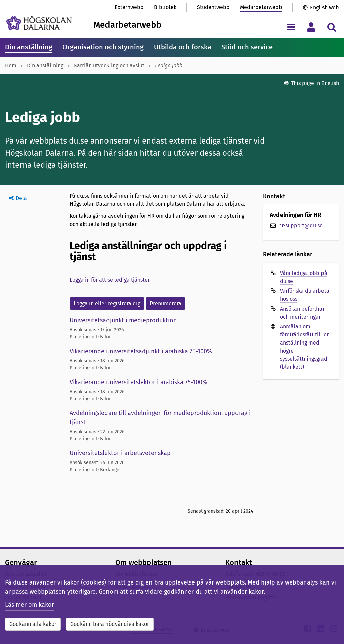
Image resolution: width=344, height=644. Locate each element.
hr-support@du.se (301, 225)
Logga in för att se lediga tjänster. (110, 280)
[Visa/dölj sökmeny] (331, 27)
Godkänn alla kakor (33, 624)
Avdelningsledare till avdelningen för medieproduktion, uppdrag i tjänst (160, 418)
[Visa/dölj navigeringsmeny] (291, 27)
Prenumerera (166, 303)
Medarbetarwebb (261, 7)
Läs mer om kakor (30, 605)
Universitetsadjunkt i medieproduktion (123, 320)
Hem (11, 65)
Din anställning (29, 47)
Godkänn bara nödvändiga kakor (110, 624)
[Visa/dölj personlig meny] (311, 27)
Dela (21, 198)
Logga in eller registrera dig (107, 303)
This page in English (315, 83)
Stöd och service (247, 47)
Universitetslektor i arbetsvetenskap (120, 453)
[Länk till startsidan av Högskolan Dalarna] (39, 23)
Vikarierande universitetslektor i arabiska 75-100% (138, 382)
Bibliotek (165, 7)
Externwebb (129, 7)
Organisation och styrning (103, 47)
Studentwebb (213, 7)
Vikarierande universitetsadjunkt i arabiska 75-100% (141, 351)
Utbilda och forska (183, 47)
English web (325, 8)
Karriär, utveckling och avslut (109, 65)
